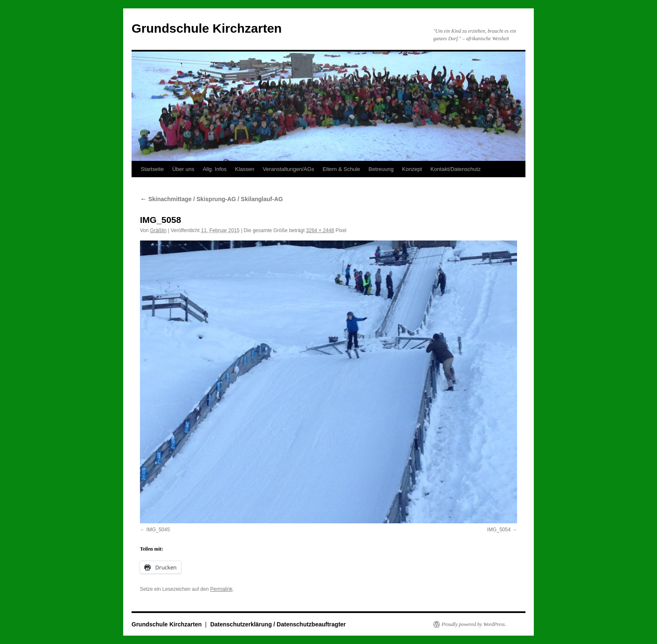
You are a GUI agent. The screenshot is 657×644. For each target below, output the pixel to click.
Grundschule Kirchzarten (207, 28)
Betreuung (381, 169)
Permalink (221, 589)
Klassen (245, 169)
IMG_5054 (499, 530)
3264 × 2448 (320, 230)
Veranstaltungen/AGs (288, 169)
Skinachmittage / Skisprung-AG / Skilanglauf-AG (211, 199)
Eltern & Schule (341, 169)
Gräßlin (158, 230)
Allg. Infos (215, 169)
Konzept (412, 169)
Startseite (152, 169)
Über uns (183, 169)
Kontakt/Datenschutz (455, 169)
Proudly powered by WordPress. (474, 624)
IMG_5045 (158, 530)
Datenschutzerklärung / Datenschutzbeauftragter (278, 624)
